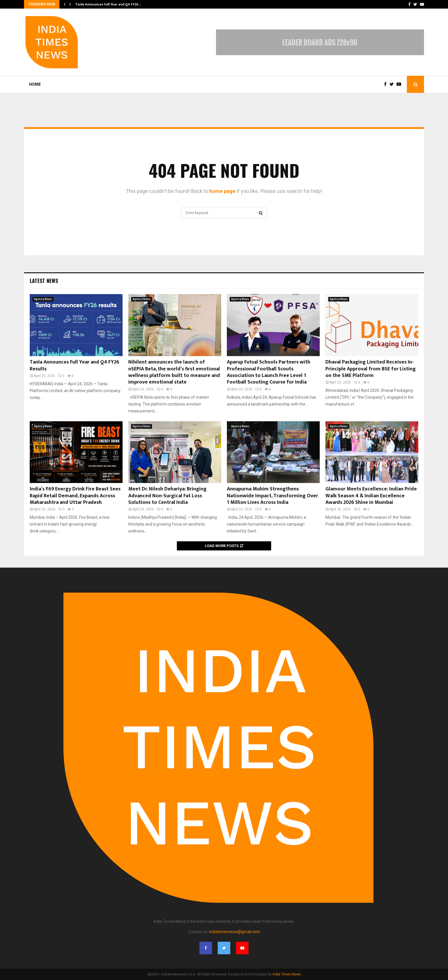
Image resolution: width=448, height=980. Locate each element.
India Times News (287, 974)
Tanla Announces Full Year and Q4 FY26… (108, 4)
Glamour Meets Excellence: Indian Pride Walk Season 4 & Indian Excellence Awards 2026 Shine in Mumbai (371, 496)
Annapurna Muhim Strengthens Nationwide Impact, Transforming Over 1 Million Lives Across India (272, 496)
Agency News (43, 299)
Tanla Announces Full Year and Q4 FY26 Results (74, 365)
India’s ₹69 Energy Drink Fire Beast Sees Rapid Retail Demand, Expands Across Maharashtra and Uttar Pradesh (75, 496)
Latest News (44, 281)
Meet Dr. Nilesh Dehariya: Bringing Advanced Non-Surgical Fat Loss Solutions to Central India (167, 496)
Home (35, 84)
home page (222, 191)
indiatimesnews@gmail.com (235, 932)
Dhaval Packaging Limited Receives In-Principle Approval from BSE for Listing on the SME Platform (371, 369)
